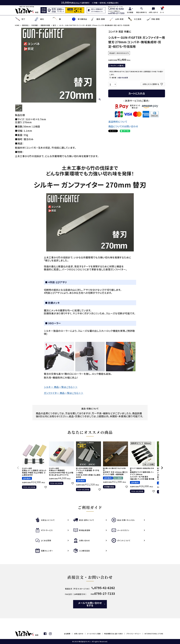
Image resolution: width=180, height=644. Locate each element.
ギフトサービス (44, 530)
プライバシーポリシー (134, 634)
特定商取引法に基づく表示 (113, 634)
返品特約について (118, 122)
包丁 (20, 19)
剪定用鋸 (35, 25)
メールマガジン (120, 530)
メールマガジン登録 (94, 634)
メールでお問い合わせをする (90, 604)
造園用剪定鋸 (45, 25)
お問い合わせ (82, 540)
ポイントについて (121, 540)
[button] (18, 468)
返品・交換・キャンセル (123, 520)
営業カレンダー (44, 551)
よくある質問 (43, 540)
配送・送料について (84, 520)
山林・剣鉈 (116, 19)
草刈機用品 (79, 19)
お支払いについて (45, 520)
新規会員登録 (82, 530)
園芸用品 (25, 25)
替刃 (54, 25)
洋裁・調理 (153, 19)
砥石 (39, 19)
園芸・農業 (97, 19)
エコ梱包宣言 (82, 551)
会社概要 (67, 634)
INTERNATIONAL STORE (154, 634)
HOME (17, 25)
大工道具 (134, 19)
